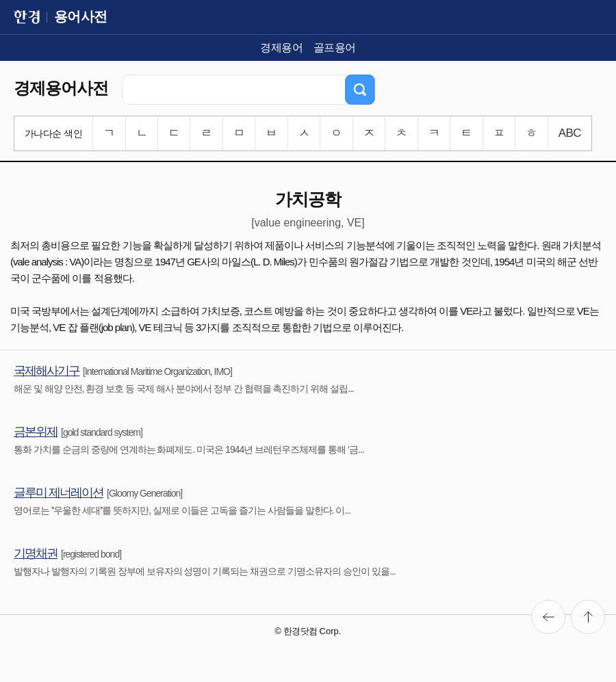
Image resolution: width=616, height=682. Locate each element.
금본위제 (36, 432)
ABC (570, 133)
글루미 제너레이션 (59, 493)
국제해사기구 (47, 371)
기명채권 (36, 553)
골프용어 (335, 48)
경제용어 (281, 48)
